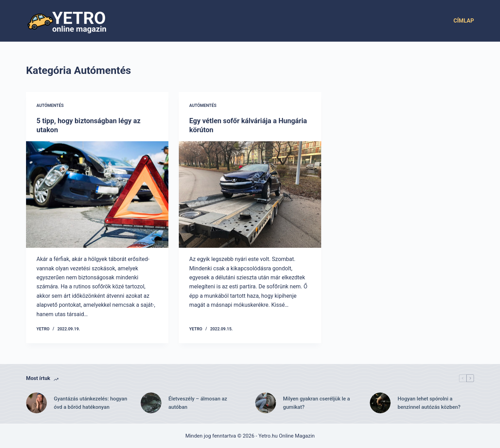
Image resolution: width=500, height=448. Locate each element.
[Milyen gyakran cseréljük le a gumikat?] (266, 403)
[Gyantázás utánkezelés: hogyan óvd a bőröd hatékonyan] (36, 403)
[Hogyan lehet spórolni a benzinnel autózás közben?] (380, 403)
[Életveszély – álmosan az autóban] (151, 403)
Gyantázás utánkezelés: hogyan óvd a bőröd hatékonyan (90, 403)
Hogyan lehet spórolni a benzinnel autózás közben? (429, 403)
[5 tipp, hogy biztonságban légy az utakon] (97, 195)
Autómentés (50, 105)
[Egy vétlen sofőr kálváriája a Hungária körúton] (250, 195)
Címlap (464, 21)
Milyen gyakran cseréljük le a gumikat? (316, 403)
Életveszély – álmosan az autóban (198, 403)
